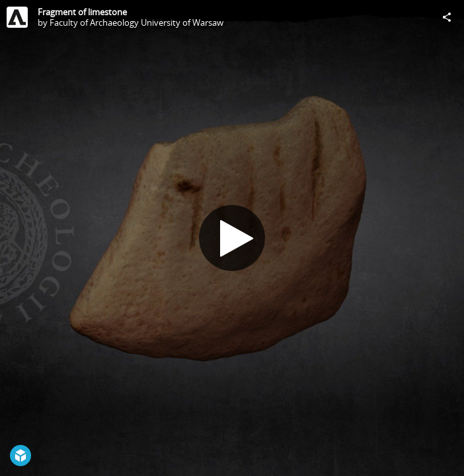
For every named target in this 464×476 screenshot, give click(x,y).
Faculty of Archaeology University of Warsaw (136, 22)
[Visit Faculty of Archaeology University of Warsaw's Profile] (17, 17)
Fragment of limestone (82, 12)
